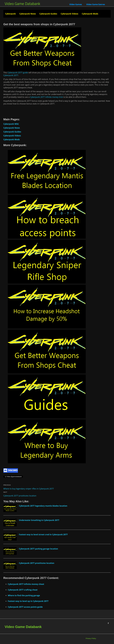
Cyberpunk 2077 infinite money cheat (26, 584)
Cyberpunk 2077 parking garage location (38, 549)
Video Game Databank (22, 4)
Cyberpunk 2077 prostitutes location (20, 496)
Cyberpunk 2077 (11, 75)
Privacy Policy (91, 638)
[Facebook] (108, 623)
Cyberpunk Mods (90, 14)
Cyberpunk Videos (69, 14)
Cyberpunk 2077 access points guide (25, 607)
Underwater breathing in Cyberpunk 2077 (39, 520)
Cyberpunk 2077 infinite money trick (46, 97)
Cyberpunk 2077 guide (18, 73)
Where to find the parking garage (24, 595)
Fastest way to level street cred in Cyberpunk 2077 (43, 534)
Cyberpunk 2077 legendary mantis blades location (43, 506)
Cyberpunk (10, 14)
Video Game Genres (96, 4)
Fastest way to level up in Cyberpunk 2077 (28, 601)
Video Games (76, 4)
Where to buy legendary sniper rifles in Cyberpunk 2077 (29, 489)
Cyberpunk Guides (48, 14)
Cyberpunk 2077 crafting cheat (23, 590)
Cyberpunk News (27, 14)
